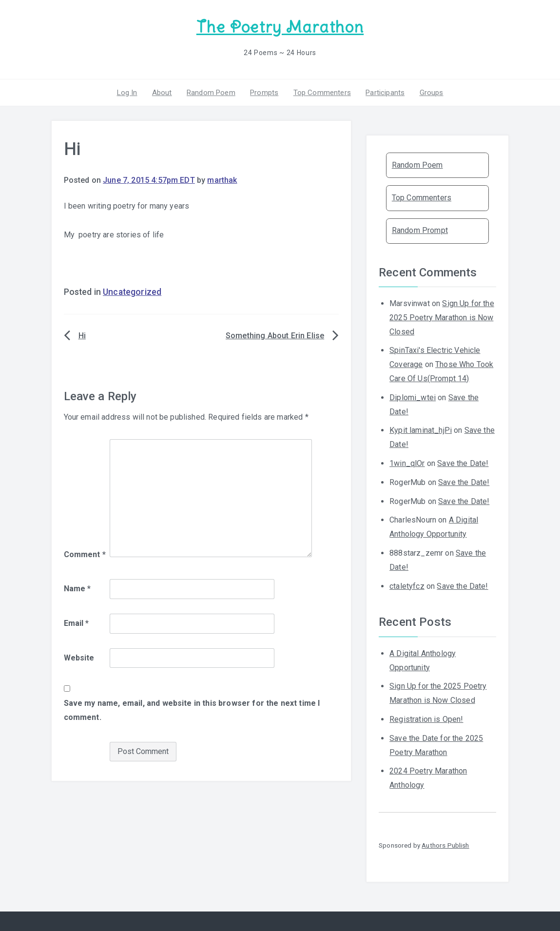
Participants (385, 92)
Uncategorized (132, 292)
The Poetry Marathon (280, 27)
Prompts (264, 92)
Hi (82, 336)
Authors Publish (445, 845)
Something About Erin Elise (275, 336)
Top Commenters (322, 92)
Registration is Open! (426, 719)
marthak (222, 180)
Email (77, 623)
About (162, 92)
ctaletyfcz (407, 586)
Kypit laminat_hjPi (421, 430)
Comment (85, 554)
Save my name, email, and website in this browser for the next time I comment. (192, 710)
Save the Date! (463, 463)
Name (77, 589)
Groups (431, 92)
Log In (127, 92)
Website (79, 658)
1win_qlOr (407, 463)
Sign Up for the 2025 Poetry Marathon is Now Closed (442, 318)
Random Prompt (420, 230)
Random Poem (211, 92)
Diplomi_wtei (413, 398)
